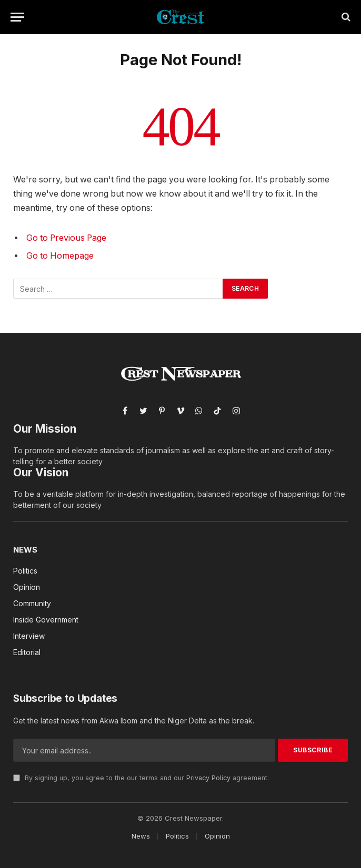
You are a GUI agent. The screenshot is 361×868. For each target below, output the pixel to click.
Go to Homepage (60, 256)
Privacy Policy (208, 778)
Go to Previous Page (66, 238)
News (25, 550)
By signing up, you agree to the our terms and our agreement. (141, 778)
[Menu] (17, 17)
